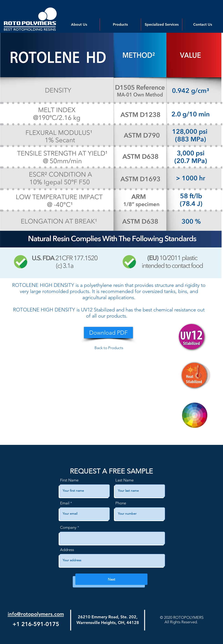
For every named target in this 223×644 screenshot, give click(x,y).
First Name (69, 480)
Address (67, 550)
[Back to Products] (109, 348)
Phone (121, 503)
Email (65, 503)
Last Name (124, 480)
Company (68, 527)
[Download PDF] (108, 333)
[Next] (111, 579)
